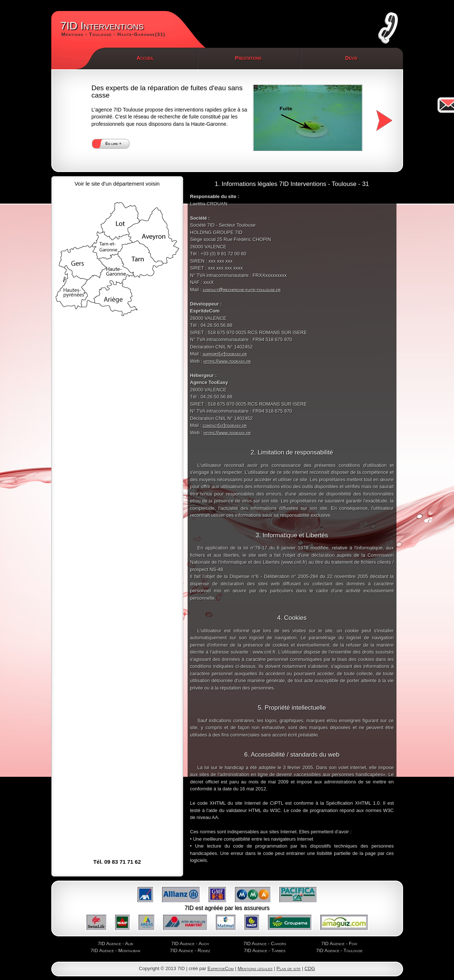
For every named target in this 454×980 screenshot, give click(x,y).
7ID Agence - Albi (116, 944)
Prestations (248, 58)
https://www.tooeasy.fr (227, 361)
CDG (310, 968)
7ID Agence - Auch (190, 944)
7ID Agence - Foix (339, 944)
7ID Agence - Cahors (265, 944)
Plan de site (288, 968)
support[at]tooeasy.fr (225, 354)
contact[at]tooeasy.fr (225, 425)
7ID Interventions (113, 29)
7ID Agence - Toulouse (339, 950)
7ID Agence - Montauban (115, 950)
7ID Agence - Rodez (190, 950)
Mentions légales (255, 968)
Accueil (145, 58)
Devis (351, 58)
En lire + (114, 143)
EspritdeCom (221, 968)
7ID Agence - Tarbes (265, 950)
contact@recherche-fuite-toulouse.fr (242, 290)
